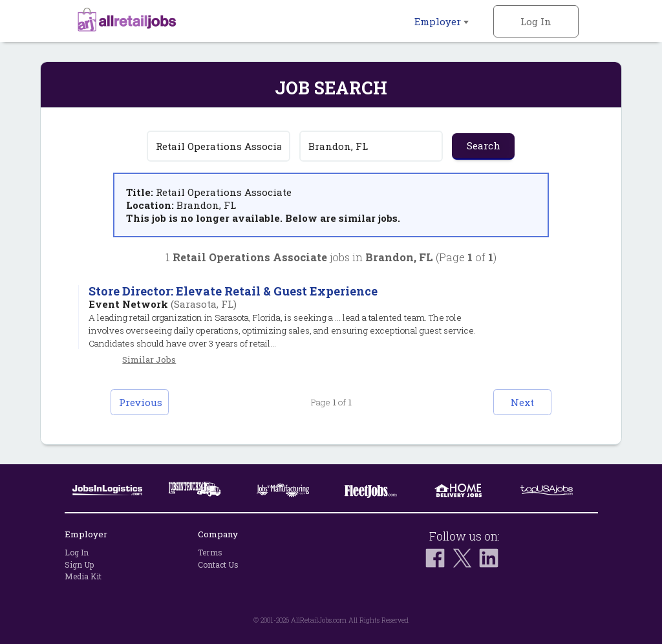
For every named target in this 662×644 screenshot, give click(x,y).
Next (522, 402)
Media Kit (83, 576)
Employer (442, 21)
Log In (536, 21)
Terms (210, 552)
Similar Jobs (149, 360)
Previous (141, 402)
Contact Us (218, 564)
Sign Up (79, 564)
